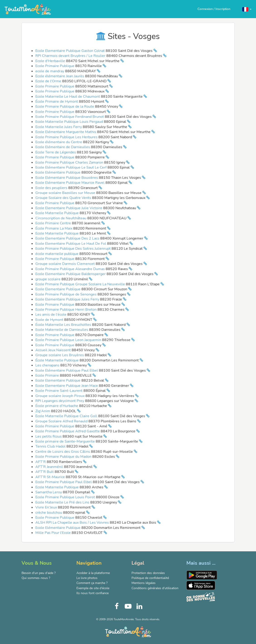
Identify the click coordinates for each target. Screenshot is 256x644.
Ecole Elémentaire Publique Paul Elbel (67, 370)
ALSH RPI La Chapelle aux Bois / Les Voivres (73, 523)
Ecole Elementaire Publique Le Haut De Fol (71, 244)
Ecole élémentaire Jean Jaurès (60, 76)
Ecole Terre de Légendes (56, 152)
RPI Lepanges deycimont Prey (60, 401)
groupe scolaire (48, 279)
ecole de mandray (50, 71)
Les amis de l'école (51, 315)
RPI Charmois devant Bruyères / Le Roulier (71, 56)
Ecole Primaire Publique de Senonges (66, 294)
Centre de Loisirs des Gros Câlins (63, 452)
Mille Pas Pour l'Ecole (54, 533)
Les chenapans (48, 365)
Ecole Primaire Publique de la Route (65, 107)
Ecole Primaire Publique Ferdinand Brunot (70, 117)
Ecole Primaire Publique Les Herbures (67, 137)
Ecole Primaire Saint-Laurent (59, 391)
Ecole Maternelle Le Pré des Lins (63, 502)
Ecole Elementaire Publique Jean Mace (67, 386)
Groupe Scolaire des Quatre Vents (64, 198)
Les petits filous (49, 436)
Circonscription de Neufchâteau (61, 218)
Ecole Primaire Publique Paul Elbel (64, 482)
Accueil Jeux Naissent (54, 350)
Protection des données (148, 573)
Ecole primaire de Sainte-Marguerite (66, 441)
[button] (247, 9)
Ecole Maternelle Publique (57, 213)
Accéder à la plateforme (93, 573)
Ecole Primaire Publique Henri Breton (66, 310)
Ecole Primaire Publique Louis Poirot (66, 497)
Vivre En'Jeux (47, 507)
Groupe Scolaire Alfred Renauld (62, 421)
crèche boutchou (49, 513)
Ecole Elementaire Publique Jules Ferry (68, 299)
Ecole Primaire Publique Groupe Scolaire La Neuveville (81, 284)
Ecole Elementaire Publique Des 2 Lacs (68, 238)
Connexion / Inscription (214, 9)
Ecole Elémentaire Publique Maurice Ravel (70, 183)
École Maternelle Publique (57, 360)
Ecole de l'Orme (49, 81)
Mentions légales (144, 583)
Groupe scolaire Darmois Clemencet (66, 264)
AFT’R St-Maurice (51, 477)
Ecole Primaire (48, 375)
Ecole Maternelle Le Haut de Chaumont (68, 97)
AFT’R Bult (45, 472)
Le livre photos (87, 578)
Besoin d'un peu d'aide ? (39, 573)
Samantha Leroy (49, 492)
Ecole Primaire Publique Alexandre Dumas (71, 269)
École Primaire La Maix (54, 228)
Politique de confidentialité (150, 578)
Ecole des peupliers (52, 188)
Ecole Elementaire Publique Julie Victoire (69, 208)
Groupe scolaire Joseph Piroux (60, 396)
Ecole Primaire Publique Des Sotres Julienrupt (73, 249)
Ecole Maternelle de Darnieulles (62, 330)
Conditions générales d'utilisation (155, 588)
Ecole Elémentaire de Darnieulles (63, 147)
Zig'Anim (43, 411)
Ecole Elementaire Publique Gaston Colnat (71, 51)
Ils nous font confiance (93, 593)
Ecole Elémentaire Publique (58, 172)
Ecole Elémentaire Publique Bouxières (67, 178)
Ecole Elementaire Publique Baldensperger (71, 274)
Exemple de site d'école (93, 588)
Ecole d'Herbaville (51, 61)
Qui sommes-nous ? (36, 578)
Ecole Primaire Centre (54, 223)
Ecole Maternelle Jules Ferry (59, 127)
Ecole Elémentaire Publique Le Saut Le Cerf (71, 167)
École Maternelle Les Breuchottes (64, 325)
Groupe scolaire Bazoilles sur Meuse (66, 193)
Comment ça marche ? (92, 583)
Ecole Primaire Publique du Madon (64, 457)
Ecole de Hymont (50, 320)
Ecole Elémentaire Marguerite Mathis (66, 132)
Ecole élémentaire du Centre (59, 142)
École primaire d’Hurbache (57, 406)
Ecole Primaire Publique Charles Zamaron (70, 162)
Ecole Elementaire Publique (58, 289)
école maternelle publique (57, 254)
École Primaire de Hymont (57, 102)
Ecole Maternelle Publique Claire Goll (67, 416)
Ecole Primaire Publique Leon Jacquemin (69, 340)
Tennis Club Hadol (51, 446)
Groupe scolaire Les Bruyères (60, 355)
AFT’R (41, 462)
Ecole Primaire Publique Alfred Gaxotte (68, 431)
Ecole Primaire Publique (55, 66)
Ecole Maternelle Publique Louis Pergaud (70, 122)
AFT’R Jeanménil (50, 467)
